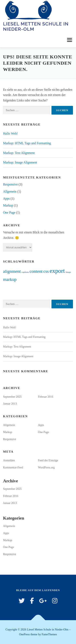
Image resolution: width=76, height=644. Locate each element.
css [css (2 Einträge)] (46, 271)
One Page (9, 212)
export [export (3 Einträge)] (57, 271)
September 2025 (12, 397)
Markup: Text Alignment (19, 153)
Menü (69, 40)
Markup (8, 205)
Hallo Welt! (10, 133)
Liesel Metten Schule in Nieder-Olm (36, 26)
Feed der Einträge (48, 460)
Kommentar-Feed (13, 467)
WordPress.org (46, 467)
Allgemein (10, 191)
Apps (6, 199)
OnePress (24, 634)
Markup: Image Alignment (20, 162)
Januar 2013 (10, 404)
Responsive (10, 184)
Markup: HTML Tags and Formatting (27, 143)
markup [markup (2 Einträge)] (10, 279)
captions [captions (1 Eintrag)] (25, 272)
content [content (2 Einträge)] (36, 271)
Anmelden (9, 460)
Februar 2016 (46, 397)
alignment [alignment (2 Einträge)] (12, 271)
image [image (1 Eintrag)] (68, 272)
